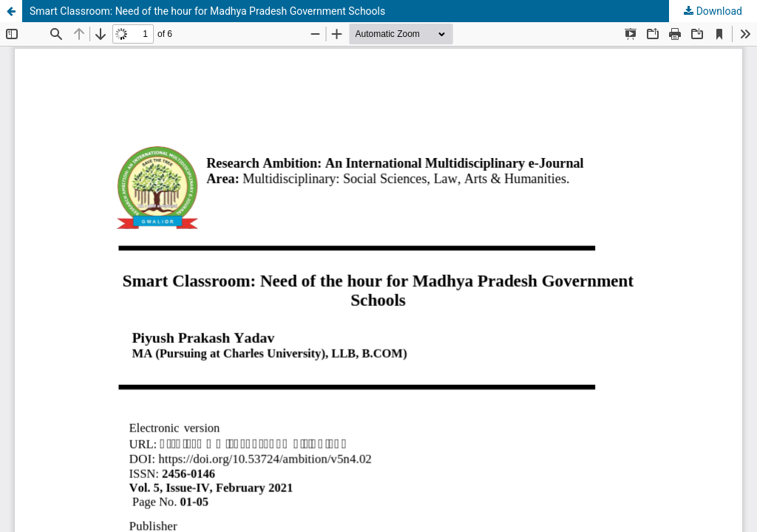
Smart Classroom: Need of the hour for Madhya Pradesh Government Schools (207, 11)
